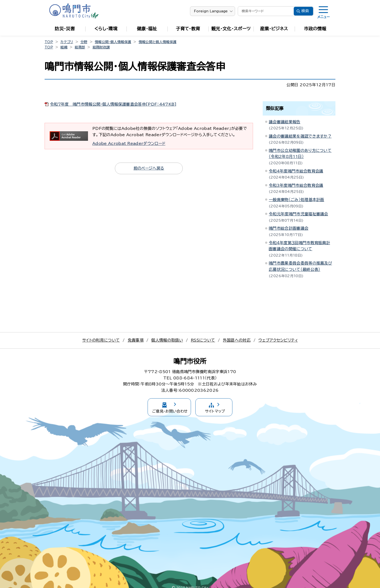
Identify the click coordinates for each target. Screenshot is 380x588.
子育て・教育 (188, 29)
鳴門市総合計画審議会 (289, 228)
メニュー (323, 17)
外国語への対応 (237, 340)
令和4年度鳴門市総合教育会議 (296, 171)
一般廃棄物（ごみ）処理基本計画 (297, 200)
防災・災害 (65, 29)
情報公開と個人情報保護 (158, 42)
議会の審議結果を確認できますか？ (300, 136)
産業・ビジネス (274, 29)
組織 (64, 47)
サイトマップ (225, 405)
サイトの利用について (101, 340)
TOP (49, 42)
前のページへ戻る (149, 168)
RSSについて (203, 340)
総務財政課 (101, 47)
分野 (84, 42)
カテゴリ (67, 42)
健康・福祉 (147, 29)
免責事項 (136, 340)
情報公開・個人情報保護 (113, 42)
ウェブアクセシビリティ (278, 340)
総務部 (80, 47)
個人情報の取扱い (167, 340)
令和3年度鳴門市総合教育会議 (296, 185)
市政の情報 (315, 29)
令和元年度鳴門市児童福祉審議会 (298, 214)
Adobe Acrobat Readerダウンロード (129, 143)
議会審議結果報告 (285, 122)
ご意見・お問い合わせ (161, 405)
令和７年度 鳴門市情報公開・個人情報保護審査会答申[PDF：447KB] (113, 104)
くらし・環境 (106, 29)
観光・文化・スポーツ (231, 29)
